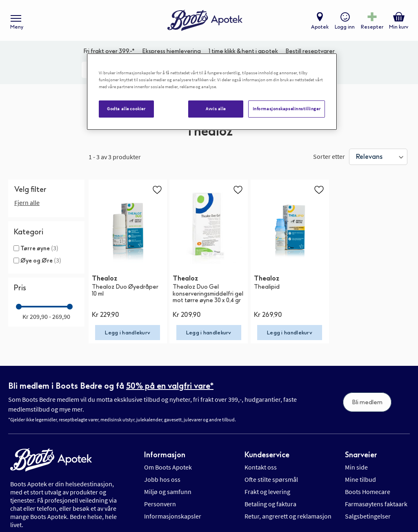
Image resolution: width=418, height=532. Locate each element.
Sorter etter (329, 156)
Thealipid (267, 287)
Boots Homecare (368, 492)
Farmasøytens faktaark (376, 504)
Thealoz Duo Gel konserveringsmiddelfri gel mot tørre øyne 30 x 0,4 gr (208, 294)
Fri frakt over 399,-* (109, 51)
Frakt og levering (267, 492)
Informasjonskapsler (173, 516)
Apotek (320, 27)
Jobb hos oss (162, 479)
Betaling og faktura (270, 504)
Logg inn (345, 27)
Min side (356, 467)
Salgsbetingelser (368, 516)
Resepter (372, 27)
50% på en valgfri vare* (170, 386)
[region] (212, 92)
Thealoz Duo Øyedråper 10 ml (125, 290)
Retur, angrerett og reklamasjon (288, 516)
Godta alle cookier (126, 109)
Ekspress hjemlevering (171, 51)
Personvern (160, 504)
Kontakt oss (261, 467)
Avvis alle (216, 109)
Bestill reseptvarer (310, 51)
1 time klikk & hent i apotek (243, 51)
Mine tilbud (360, 479)
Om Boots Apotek (168, 467)
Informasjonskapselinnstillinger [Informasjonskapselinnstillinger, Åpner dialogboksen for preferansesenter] (287, 109)
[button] (157, 189)
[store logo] (205, 21)
